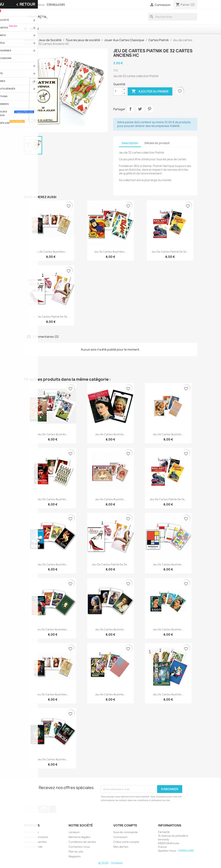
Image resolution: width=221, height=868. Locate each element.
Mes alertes (121, 847)
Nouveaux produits (36, 837)
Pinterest (149, 109)
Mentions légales (79, 837)
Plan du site (76, 852)
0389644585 (56, 5)
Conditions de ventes (82, 842)
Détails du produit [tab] (157, 143)
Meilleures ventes (35, 842)
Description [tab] (130, 143)
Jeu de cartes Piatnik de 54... (170, 252)
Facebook (28, 809)
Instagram (44, 809)
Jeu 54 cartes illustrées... (51, 252)
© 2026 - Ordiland (110, 863)
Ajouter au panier (150, 91)
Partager (130, 109)
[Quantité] (118, 91)
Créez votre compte (126, 842)
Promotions (31, 832)
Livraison (74, 832)
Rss (36, 809)
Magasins (75, 856)
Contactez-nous (79, 847)
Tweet (140, 109)
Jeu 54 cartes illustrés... (53, 434)
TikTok (53, 809)
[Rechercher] (173, 17)
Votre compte (125, 825)
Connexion (120, 837)
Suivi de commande (126, 832)
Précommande (33, 847)
